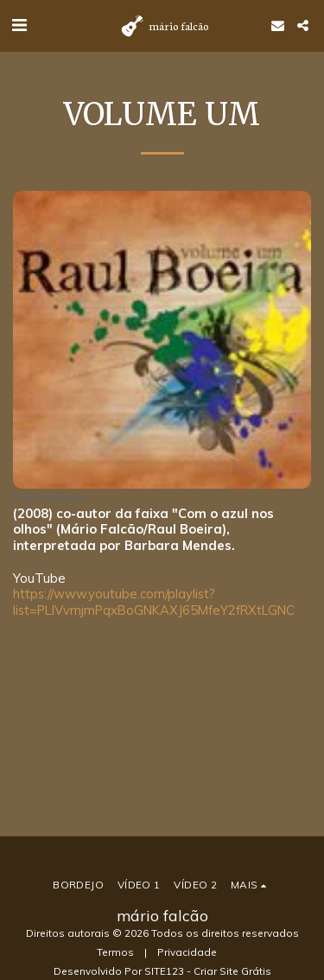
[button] (19, 25)
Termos (115, 952)
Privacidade (187, 952)
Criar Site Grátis (232, 971)
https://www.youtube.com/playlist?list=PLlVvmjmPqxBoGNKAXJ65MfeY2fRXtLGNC (154, 601)
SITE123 (164, 971)
